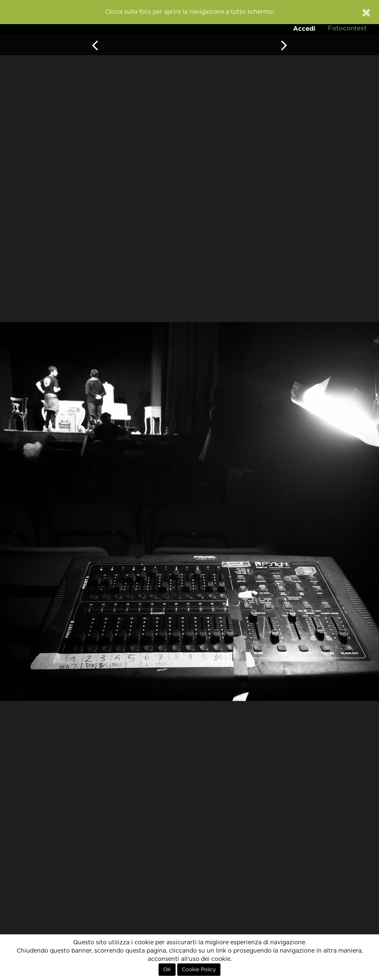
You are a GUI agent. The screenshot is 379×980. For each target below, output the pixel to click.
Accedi (304, 28)
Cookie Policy (199, 970)
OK (167, 970)
